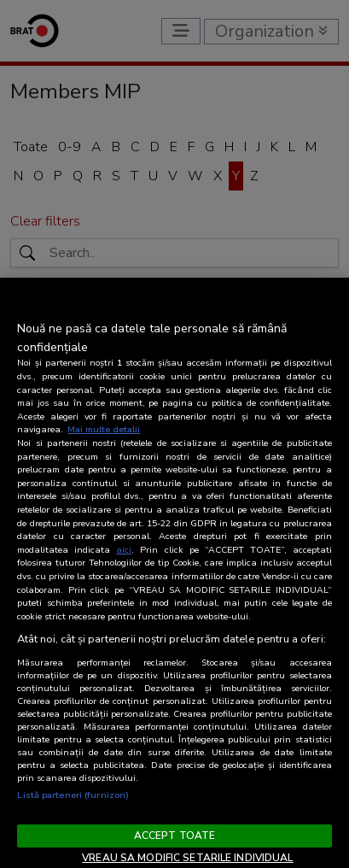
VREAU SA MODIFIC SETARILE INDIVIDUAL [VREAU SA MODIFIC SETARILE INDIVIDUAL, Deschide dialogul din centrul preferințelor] (187, 858)
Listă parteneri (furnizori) (73, 795)
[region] (174, 573)
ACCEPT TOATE (174, 836)
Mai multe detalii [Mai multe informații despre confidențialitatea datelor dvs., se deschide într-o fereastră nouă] (104, 429)
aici (124, 550)
